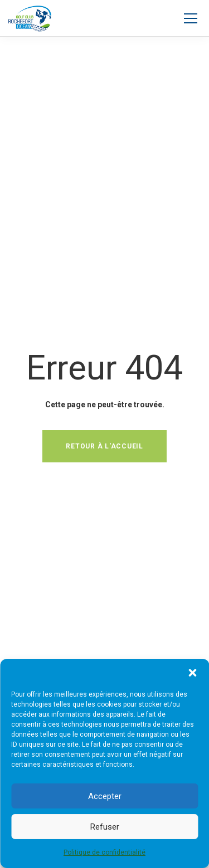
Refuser (105, 827)
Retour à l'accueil (104, 446)
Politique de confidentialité (104, 852)
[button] (192, 673)
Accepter (105, 796)
